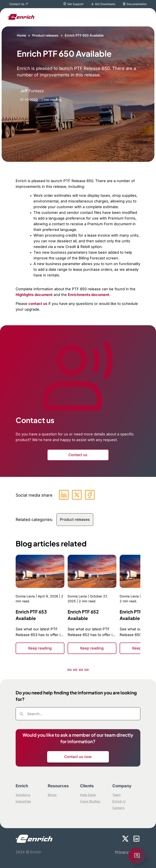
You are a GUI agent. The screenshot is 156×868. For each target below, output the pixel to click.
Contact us (78, 455)
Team (116, 795)
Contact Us (17, 4)
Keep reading (40, 648)
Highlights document (34, 295)
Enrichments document (89, 295)
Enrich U (119, 801)
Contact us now (78, 757)
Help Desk (88, 795)
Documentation (137, 4)
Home (21, 35)
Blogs (52, 795)
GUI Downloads (105, 4)
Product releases (45, 35)
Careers (118, 808)
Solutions (23, 795)
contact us (38, 304)
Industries (23, 801)
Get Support (75, 4)
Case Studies (90, 801)
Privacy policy (128, 852)
